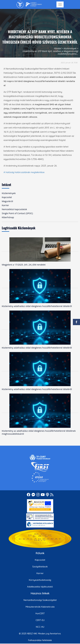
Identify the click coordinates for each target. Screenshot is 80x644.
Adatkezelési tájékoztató (40, 587)
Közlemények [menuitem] (9, 193)
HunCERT (40, 613)
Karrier (40, 573)
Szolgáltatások (40, 567)
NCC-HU (40, 627)
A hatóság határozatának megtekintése (24, 172)
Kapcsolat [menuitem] (7, 197)
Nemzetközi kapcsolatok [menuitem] (14, 209)
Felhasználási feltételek (40, 640)
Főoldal (58, 48)
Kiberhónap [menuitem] (8, 217)
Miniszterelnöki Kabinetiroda (40, 607)
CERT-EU (40, 620)
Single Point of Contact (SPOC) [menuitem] (17, 213)
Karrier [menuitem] (5, 205)
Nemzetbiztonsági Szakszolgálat (40, 600)
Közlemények (70, 48)
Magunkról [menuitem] (7, 201)
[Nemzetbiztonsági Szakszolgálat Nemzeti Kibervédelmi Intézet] (29, 4)
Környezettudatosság (40, 580)
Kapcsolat (40, 560)
